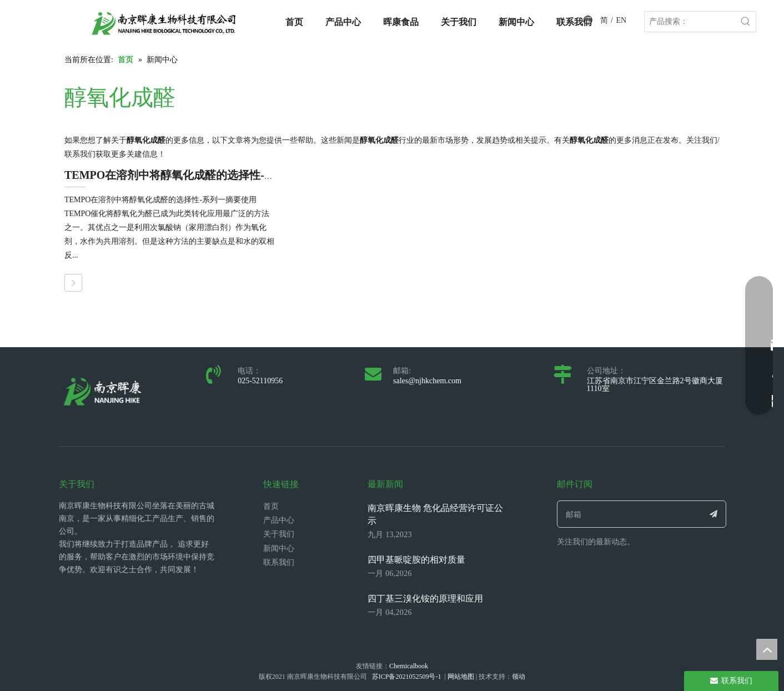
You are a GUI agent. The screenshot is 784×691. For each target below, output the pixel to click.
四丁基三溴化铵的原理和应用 (425, 599)
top (767, 649)
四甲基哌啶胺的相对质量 (416, 560)
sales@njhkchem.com (427, 381)
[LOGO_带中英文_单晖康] (164, 23)
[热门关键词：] (746, 22)
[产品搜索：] (690, 22)
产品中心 (279, 520)
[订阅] (714, 514)
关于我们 (279, 534)
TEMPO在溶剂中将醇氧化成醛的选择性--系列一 (183, 175)
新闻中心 (279, 549)
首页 (271, 506)
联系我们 (279, 562)
